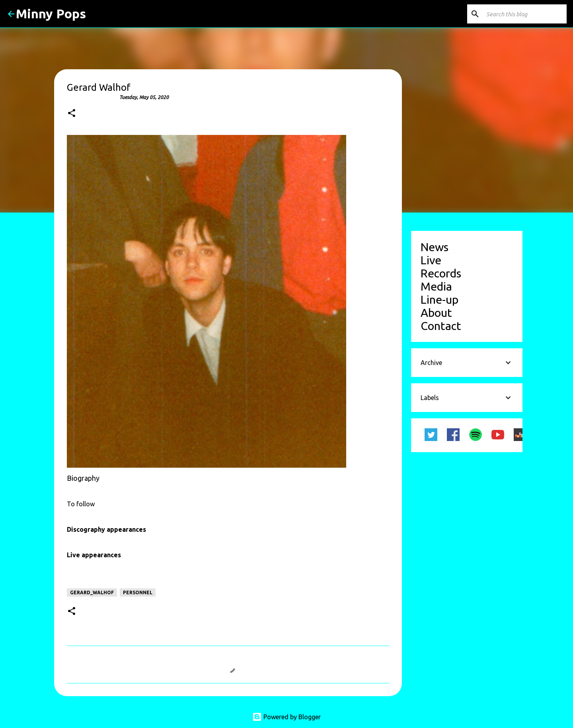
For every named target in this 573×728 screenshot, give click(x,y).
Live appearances (94, 555)
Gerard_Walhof (92, 592)
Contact (441, 326)
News (435, 247)
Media (436, 286)
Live (431, 260)
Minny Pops (51, 14)
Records (441, 273)
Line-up (439, 299)
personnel (138, 592)
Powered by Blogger (286, 717)
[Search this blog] (525, 14)
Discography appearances (106, 529)
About (436, 312)
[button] (72, 114)
